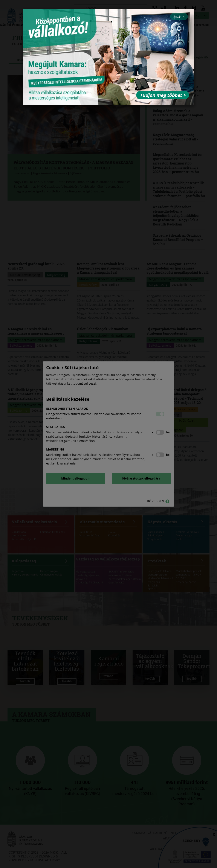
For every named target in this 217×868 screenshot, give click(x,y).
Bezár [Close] (179, 17)
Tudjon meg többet (163, 95)
